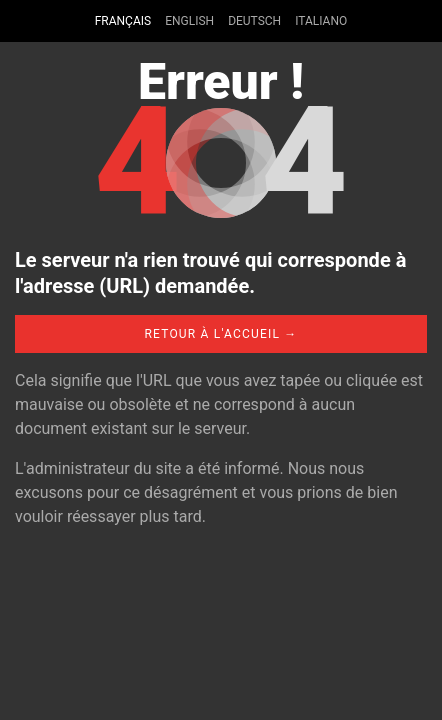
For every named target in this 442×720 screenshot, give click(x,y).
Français (123, 21)
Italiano (321, 21)
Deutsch (254, 21)
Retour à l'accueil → (220, 334)
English (189, 21)
